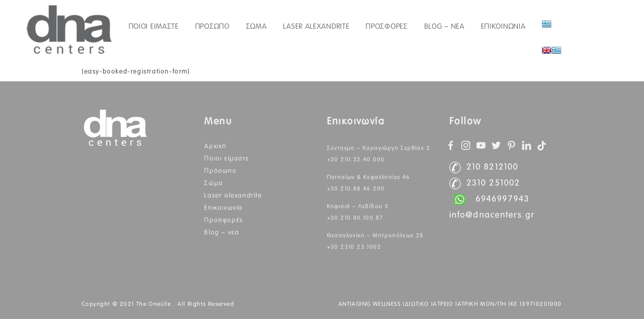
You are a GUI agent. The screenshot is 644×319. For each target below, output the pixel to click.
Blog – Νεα (444, 27)
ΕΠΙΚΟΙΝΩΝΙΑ (503, 27)
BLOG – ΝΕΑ (222, 232)
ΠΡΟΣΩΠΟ (212, 27)
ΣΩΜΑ (256, 27)
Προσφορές (386, 27)
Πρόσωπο (220, 171)
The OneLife (155, 304)
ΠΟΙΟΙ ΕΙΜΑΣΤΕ (154, 27)
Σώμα (213, 183)
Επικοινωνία (223, 208)
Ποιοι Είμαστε (227, 158)
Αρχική (215, 146)
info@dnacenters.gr (492, 215)
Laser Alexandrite (316, 27)
